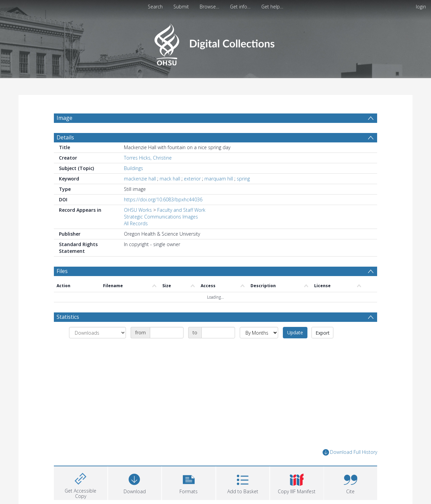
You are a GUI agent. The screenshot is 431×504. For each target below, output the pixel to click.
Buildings (134, 168)
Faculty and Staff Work (181, 210)
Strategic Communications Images (161, 217)
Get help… (272, 7)
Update (295, 332)
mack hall (170, 179)
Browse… (209, 7)
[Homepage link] (215, 43)
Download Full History (350, 452)
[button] (189, 482)
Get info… (240, 7)
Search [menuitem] (155, 7)
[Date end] (218, 333)
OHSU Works (138, 210)
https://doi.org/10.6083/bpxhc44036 (163, 199)
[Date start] (167, 333)
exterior (192, 179)
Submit (181, 7)
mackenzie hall (140, 179)
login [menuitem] (421, 7)
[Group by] (97, 333)
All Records (136, 223)
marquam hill (219, 179)
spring (243, 179)
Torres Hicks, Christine (148, 158)
